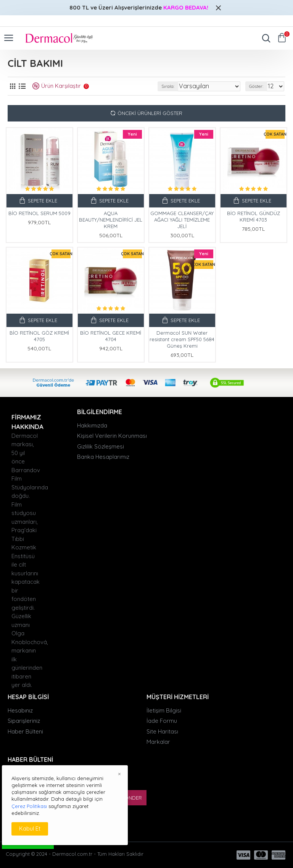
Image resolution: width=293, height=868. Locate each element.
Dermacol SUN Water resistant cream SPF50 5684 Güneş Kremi (182, 339)
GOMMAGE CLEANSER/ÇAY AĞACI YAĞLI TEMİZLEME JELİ (182, 220)
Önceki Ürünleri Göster (150, 113)
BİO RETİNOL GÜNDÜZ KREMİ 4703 (254, 216)
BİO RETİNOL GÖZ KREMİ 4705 (39, 336)
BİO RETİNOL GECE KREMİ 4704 (111, 336)
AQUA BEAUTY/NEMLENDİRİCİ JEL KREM (111, 220)
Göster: (256, 86)
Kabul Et (30, 828)
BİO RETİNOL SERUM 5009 (39, 213)
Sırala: (168, 86)
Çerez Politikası (29, 806)
